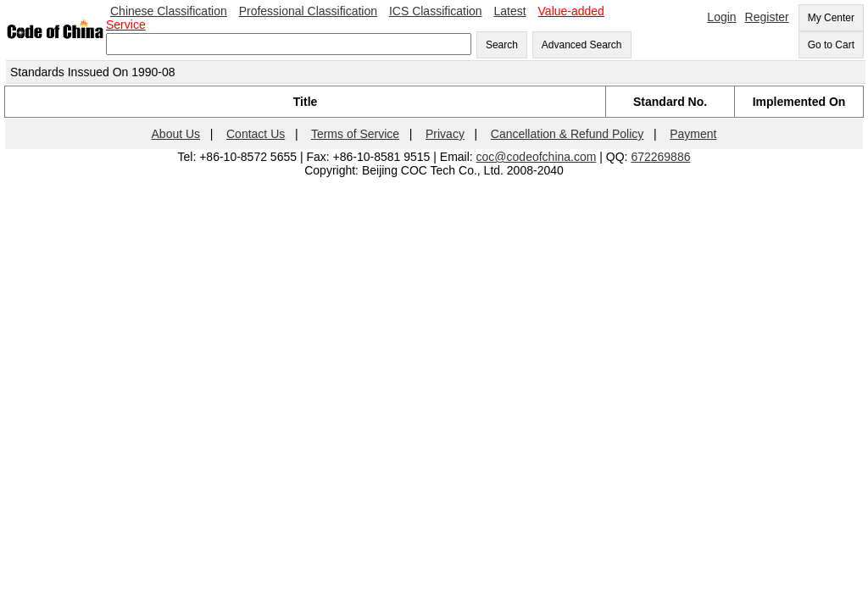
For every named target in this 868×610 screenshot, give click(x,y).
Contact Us (256, 134)
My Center (831, 18)
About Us (176, 134)
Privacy (445, 134)
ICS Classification (436, 11)
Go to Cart (831, 45)
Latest (510, 11)
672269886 (660, 157)
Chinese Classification (169, 11)
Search (502, 45)
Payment (693, 134)
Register (767, 17)
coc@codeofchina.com (537, 157)
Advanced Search (582, 45)
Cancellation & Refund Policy (568, 134)
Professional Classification (308, 11)
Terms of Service (355, 134)
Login (721, 17)
